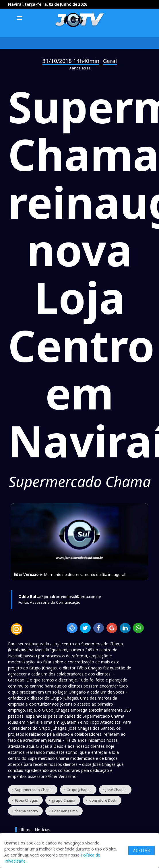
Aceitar (141, 850)
